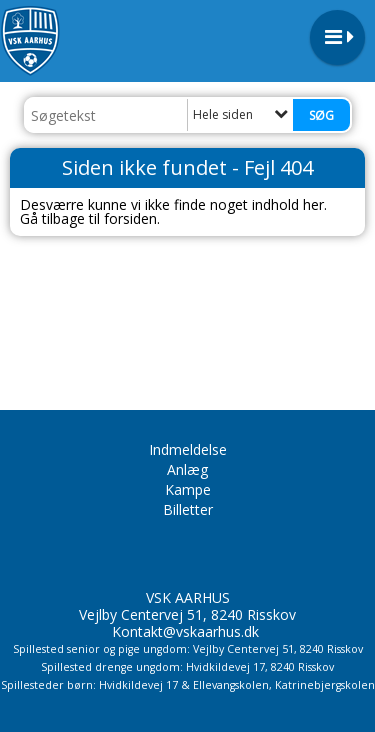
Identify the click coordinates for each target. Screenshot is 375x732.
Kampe (188, 489)
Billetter (188, 509)
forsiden (130, 218)
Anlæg (187, 469)
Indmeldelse (188, 449)
